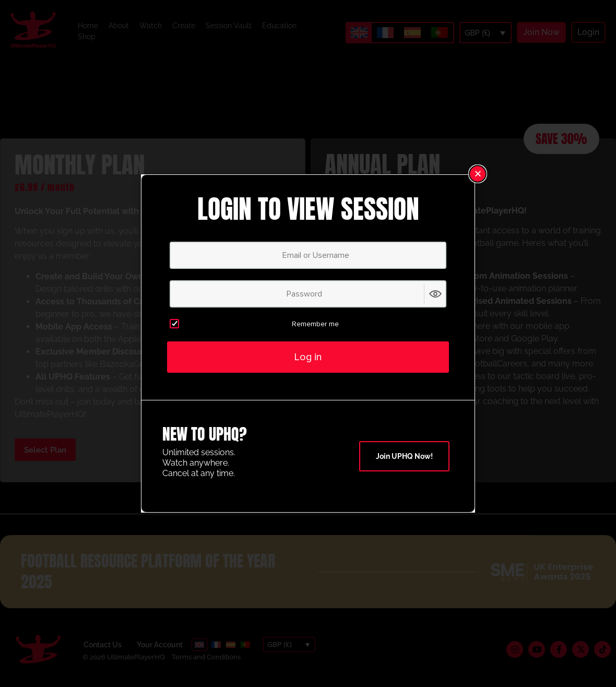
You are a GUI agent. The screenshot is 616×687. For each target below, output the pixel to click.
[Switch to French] (385, 33)
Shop (87, 37)
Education (279, 26)
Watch (151, 26)
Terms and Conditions (206, 657)
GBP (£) (477, 33)
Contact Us (103, 645)
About (119, 26)
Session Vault (229, 26)
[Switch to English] (359, 32)
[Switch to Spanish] (412, 33)
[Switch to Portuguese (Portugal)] (440, 33)
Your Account (160, 645)
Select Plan (45, 450)
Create (184, 26)
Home (88, 26)
